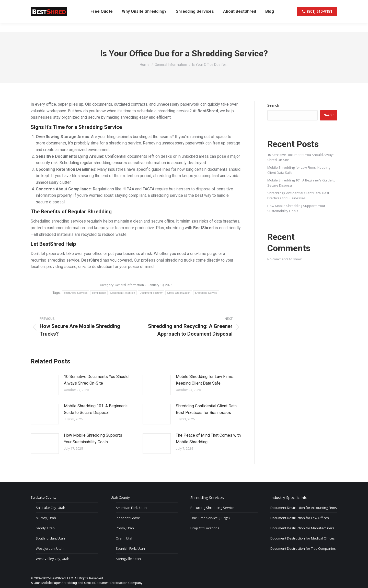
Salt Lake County (44, 497)
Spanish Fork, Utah (130, 548)
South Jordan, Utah (50, 538)
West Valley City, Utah (53, 559)
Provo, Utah (125, 528)
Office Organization (179, 293)
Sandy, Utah (45, 528)
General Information (129, 285)
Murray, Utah (46, 518)
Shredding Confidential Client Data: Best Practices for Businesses (207, 409)
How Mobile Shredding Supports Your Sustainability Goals (93, 439)
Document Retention (123, 293)
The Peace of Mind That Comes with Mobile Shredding (208, 439)
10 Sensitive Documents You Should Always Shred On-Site (96, 380)
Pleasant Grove (128, 518)
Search (273, 105)
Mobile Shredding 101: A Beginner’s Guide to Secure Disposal (96, 409)
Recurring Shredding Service (212, 508)
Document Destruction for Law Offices (300, 518)
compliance (99, 293)
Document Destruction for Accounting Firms (304, 508)
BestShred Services (76, 293)
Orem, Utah (125, 538)
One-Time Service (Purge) (210, 518)
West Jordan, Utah (50, 548)
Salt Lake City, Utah (50, 508)
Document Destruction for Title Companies (303, 548)
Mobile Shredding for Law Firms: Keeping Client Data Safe (205, 380)
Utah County (120, 497)
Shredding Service (206, 293)
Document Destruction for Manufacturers (302, 528)
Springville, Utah (128, 559)
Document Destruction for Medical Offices (303, 538)
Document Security (151, 293)
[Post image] (45, 385)
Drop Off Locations (205, 528)
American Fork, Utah (131, 508)
